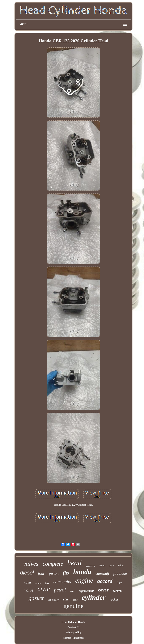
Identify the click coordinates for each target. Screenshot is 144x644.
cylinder (94, 597)
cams (28, 582)
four (41, 573)
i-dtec (121, 565)
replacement (86, 591)
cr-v (111, 565)
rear (72, 591)
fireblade (120, 573)
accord (105, 581)
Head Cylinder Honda (73, 622)
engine (84, 580)
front (102, 565)
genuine (74, 606)
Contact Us (73, 627)
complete (53, 564)
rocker (114, 600)
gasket (36, 598)
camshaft (102, 573)
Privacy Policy (73, 632)
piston (54, 573)
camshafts (62, 582)
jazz (47, 583)
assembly (53, 600)
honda (82, 572)
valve (29, 590)
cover (103, 590)
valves (31, 564)
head (74, 563)
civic (44, 589)
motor (38, 583)
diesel (27, 573)
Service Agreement (73, 638)
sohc (75, 600)
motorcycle (90, 566)
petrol (60, 590)
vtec (66, 599)
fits (66, 573)
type (120, 582)
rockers (118, 591)
